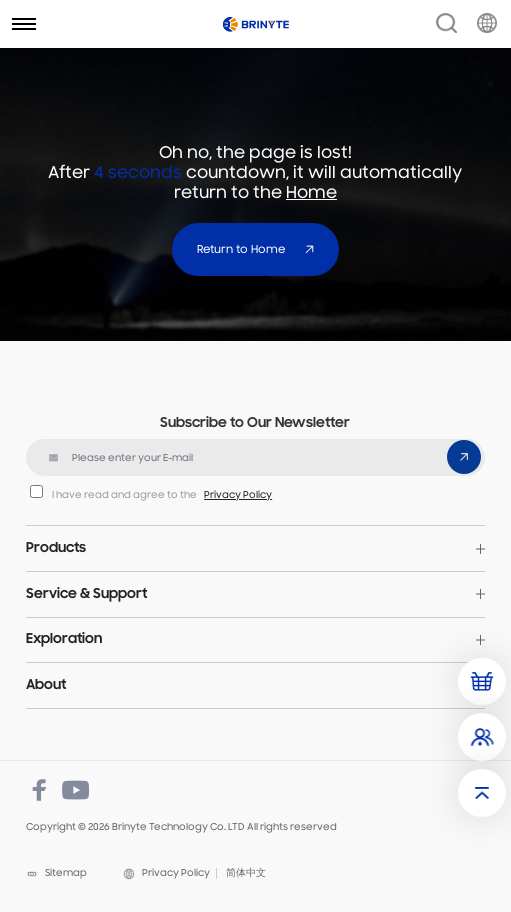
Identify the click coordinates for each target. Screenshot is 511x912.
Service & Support (86, 594)
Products (56, 548)
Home (311, 194)
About (46, 685)
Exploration (64, 639)
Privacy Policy (238, 495)
